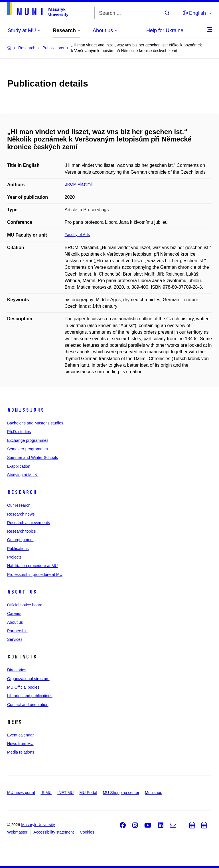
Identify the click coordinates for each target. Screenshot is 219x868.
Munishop (154, 793)
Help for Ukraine (165, 30)
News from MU (20, 744)
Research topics (21, 531)
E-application (19, 466)
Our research (19, 505)
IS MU (46, 793)
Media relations (21, 752)
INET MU (65, 793)
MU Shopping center (121, 793)
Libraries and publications (30, 696)
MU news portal (21, 793)
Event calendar (20, 735)
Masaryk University (38, 825)
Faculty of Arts (77, 235)
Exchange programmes (28, 440)
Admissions (26, 410)
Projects (14, 557)
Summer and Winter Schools (33, 457)
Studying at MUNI (23, 475)
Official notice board (25, 605)
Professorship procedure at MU (35, 574)
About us (22, 592)
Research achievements (29, 523)
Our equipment (20, 540)
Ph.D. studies (19, 432)
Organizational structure (28, 679)
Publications (18, 549)
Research (22, 492)
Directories (17, 670)
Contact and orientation (28, 705)
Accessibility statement (54, 832)
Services (15, 639)
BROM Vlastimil (79, 184)
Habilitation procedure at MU (32, 566)
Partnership (17, 631)
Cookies (87, 832)
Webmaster (17, 832)
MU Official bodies (23, 687)
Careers (14, 613)
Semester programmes (27, 449)
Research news (21, 514)
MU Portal (88, 793)
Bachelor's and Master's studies (35, 423)
